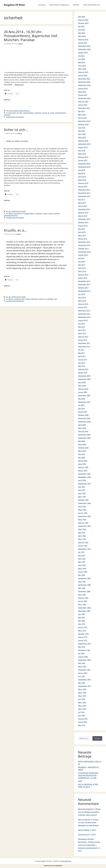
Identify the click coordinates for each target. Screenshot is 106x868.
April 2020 (82, 134)
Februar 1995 (83, 523)
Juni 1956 (82, 699)
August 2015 (83, 226)
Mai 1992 (82, 533)
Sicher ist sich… (16, 130)
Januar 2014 (83, 278)
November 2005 (84, 418)
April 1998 (82, 480)
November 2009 (84, 376)
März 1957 (82, 696)
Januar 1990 (83, 572)
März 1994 (82, 529)
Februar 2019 (83, 157)
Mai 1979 (82, 624)
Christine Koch (84, 834)
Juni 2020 (82, 128)
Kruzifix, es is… (15, 230)
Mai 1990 (82, 562)
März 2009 (82, 386)
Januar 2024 (83, 75)
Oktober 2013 (83, 288)
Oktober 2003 (83, 448)
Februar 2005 (83, 431)
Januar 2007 (83, 412)
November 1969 (84, 650)
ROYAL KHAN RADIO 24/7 (92, 5)
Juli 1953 (81, 712)
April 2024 (82, 66)
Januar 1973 (83, 637)
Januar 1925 (83, 722)
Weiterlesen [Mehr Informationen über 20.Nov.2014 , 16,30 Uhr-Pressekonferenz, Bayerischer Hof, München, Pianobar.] (19, 85)
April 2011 (82, 356)
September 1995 (84, 516)
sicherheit (7, 115)
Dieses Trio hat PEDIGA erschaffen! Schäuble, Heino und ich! (89, 812)
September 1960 (84, 680)
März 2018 (82, 180)
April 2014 (82, 268)
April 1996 (82, 506)
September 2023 (84, 85)
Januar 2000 (83, 461)
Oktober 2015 (83, 222)
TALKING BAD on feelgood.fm (59, 5)
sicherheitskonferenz (11, 215)
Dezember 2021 (84, 108)
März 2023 (82, 92)
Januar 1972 (83, 640)
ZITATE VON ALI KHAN (19, 211)
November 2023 (84, 82)
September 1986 (84, 585)
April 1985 (82, 595)
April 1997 (82, 493)
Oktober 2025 (83, 23)
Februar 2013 (83, 304)
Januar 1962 (83, 673)
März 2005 (82, 428)
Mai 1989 (82, 575)
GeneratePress (66, 861)
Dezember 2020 (84, 121)
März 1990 (82, 568)
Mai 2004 (82, 441)
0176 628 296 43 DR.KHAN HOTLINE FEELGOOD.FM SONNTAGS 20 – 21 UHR (88, 775)
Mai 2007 (82, 408)
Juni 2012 (82, 324)
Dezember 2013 (84, 281)
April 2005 (82, 425)
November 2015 (84, 219)
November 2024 (84, 46)
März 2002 (82, 451)
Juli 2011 (81, 350)
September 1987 (84, 578)
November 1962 (84, 670)
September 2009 (84, 379)
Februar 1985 (83, 598)
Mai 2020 (82, 131)
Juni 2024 (82, 59)
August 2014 (83, 255)
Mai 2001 (82, 454)
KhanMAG (42, 5)
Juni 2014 (82, 261)
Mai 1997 (82, 490)
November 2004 (84, 435)
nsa (45, 299)
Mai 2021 (82, 111)
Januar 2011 (83, 359)
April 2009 (82, 382)
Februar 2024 (83, 72)
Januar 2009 (83, 392)
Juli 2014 (81, 258)
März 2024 (82, 69)
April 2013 (82, 297)
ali (7, 113)
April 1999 (82, 464)
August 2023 (83, 88)
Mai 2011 (82, 353)
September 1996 (84, 503)
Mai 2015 (82, 229)
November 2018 (84, 167)
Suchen (97, 738)
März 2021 (82, 115)
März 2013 (82, 301)
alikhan (11, 213)
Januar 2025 (83, 43)
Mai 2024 (82, 62)
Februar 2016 (83, 213)
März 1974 (82, 631)
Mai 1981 (82, 617)
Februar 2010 (83, 369)
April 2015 (82, 232)
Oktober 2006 (83, 415)
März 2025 (82, 36)
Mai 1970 (82, 647)
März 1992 (82, 539)
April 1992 (82, 536)
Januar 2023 (83, 95)
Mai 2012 (82, 327)
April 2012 (82, 330)
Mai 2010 (82, 366)
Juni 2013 (82, 294)
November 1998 (84, 474)
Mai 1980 (82, 621)
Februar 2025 (83, 39)
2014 (94, 830)
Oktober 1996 (83, 500)
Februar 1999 (83, 467)
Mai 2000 (82, 457)
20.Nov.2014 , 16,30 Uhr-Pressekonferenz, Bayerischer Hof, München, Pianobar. (31, 36)
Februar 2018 (83, 183)
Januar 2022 (83, 105)
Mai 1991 (82, 555)
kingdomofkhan (28, 113)
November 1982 (84, 611)
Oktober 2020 (83, 124)
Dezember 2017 (84, 190)
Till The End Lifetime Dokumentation (18, 111)
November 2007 (84, 402)
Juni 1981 (82, 614)
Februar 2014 (83, 275)
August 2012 (83, 320)
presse (52, 113)
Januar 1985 (83, 601)
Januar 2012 (83, 340)
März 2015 (82, 235)
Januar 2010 (83, 373)
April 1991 (82, 559)
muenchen (38, 113)
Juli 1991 (81, 552)
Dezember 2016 (84, 209)
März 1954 (82, 709)
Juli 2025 (81, 26)
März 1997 (82, 497)
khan (21, 113)
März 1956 (82, 702)
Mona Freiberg (84, 830)
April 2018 (82, 177)
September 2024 (84, 49)
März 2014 (82, 271)
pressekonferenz (61, 113)
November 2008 (84, 395)
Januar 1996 (83, 513)
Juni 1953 (82, 715)
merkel (28, 299)
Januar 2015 (83, 239)
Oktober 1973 (83, 634)
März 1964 (82, 666)
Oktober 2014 (83, 248)
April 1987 (82, 582)
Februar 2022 (83, 101)
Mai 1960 (82, 683)
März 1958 (82, 693)
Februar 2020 (83, 141)
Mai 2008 (82, 399)
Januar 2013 (83, 307)
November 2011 (84, 346)
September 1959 (84, 686)
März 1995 (82, 519)
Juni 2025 (82, 30)
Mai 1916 (82, 725)
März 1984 (82, 604)
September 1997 (84, 484)
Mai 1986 (82, 588)
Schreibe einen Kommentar (15, 117)
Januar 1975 (83, 627)
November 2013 (84, 284)
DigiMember (59, 866)
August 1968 (83, 657)
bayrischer (17, 213)
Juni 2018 (82, 170)
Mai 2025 (82, 33)
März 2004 (82, 444)
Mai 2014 (82, 265)
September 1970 (84, 644)
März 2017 (82, 203)
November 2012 (84, 314)
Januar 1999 (83, 470)
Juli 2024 (81, 56)
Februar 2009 (83, 389)
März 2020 (82, 137)
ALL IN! (8, 211)
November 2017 (84, 193)
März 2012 (82, 333)
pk (49, 113)
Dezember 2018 (84, 164)
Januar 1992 (83, 546)
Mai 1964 (82, 663)
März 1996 (82, 510)
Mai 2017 (82, 199)
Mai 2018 (82, 173)
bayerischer (12, 113)
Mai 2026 (82, 17)
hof (18, 113)
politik (50, 213)
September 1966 (84, 660)
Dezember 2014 (84, 242)
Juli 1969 (81, 653)
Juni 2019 (82, 150)
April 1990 (82, 565)
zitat (56, 299)
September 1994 (84, 526)
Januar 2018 (83, 186)
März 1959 (82, 689)
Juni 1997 (82, 487)
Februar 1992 (83, 542)
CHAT (80, 781)
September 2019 (84, 144)
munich (45, 113)
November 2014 (84, 245)
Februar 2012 (83, 337)
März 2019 (82, 154)
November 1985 (84, 591)
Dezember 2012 (84, 310)
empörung (17, 299)
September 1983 (84, 608)
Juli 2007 (81, 405)
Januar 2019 (83, 160)
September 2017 (84, 196)
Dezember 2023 (84, 79)
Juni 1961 (82, 676)
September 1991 (84, 549)
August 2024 (83, 52)
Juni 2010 (82, 363)
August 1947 (83, 719)
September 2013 (84, 291)
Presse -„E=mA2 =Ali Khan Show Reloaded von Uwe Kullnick (89, 822)
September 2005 (84, 422)
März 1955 (82, 706)
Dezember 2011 (84, 343)
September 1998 (84, 477)
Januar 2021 (83, 118)
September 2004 (84, 438)
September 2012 (84, 317)
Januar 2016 (83, 216)
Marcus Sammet (84, 819)
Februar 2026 (83, 20)
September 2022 (84, 98)
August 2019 (83, 147)
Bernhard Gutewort (86, 809)
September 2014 (84, 252)
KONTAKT (76, 5)
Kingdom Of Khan (14, 5)
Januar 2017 (83, 206)
